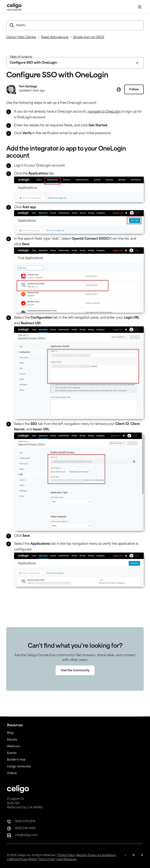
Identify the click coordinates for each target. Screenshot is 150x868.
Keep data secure (55, 37)
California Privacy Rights (22, 859)
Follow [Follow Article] (134, 90)
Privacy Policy (66, 855)
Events (12, 753)
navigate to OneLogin (104, 112)
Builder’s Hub (16, 760)
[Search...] (75, 25)
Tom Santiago (28, 87)
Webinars (14, 747)
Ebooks (12, 740)
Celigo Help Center (21, 37)
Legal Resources (66, 859)
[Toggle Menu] (140, 7)
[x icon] (125, 857)
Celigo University (19, 767)
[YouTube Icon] (142, 857)
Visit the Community (75, 678)
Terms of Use (46, 859)
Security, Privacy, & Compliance (96, 855)
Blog (10, 733)
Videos (12, 773)
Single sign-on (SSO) (89, 37)
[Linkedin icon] (134, 857)
